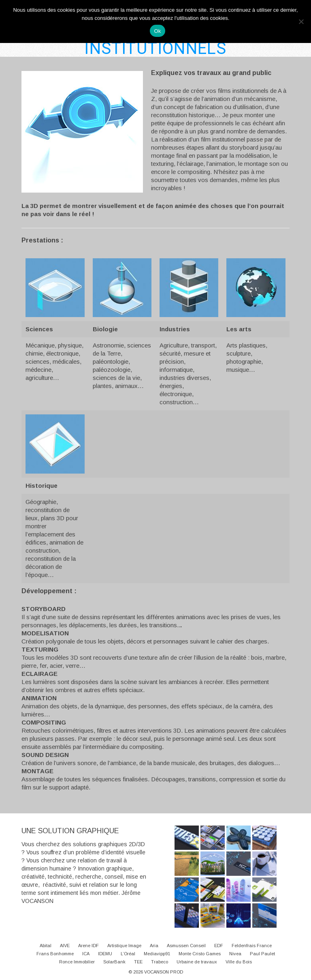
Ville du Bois (239, 962)
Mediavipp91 (157, 954)
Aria (154, 946)
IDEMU (105, 954)
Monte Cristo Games (200, 954)
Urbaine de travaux (197, 962)
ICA (86, 954)
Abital (46, 946)
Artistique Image (124, 946)
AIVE (65, 946)
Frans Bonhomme (55, 954)
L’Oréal (128, 954)
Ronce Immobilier (77, 962)
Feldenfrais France (252, 946)
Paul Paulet (262, 954)
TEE (138, 962)
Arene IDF (88, 946)
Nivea (235, 954)
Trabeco (160, 962)
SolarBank (114, 962)
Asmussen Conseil (186, 946)
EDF (219, 946)
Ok (157, 31)
